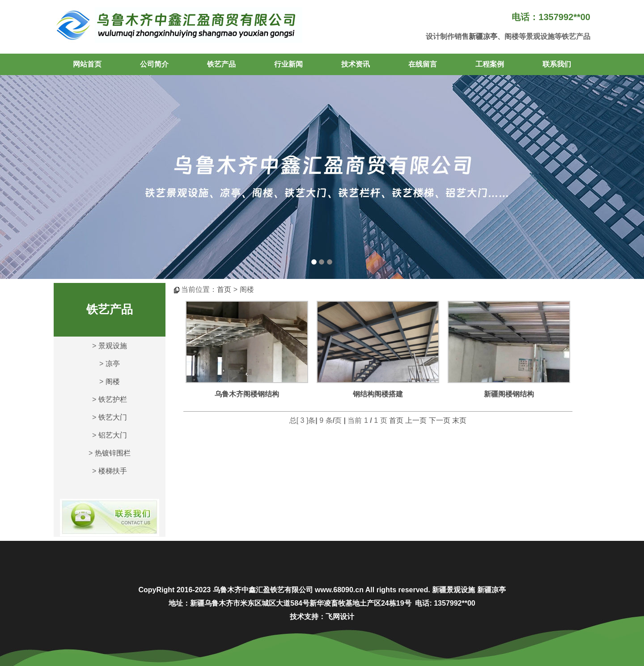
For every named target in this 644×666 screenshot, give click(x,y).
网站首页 (87, 64)
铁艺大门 (113, 417)
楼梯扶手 (113, 471)
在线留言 (423, 64)
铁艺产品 (221, 64)
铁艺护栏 (113, 399)
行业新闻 (288, 64)
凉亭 (113, 364)
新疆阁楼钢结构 (509, 394)
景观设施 (113, 346)
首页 (224, 289)
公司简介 (154, 64)
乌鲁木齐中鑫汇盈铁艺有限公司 (263, 590)
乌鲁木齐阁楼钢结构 (247, 394)
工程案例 (490, 64)
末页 (459, 420)
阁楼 (113, 381)
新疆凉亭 (483, 36)
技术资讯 (356, 64)
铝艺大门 (113, 435)
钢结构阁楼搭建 (378, 394)
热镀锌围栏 (113, 453)
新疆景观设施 (453, 590)
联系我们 (557, 64)
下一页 (440, 420)
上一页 (416, 420)
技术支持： (308, 617)
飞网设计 (340, 617)
